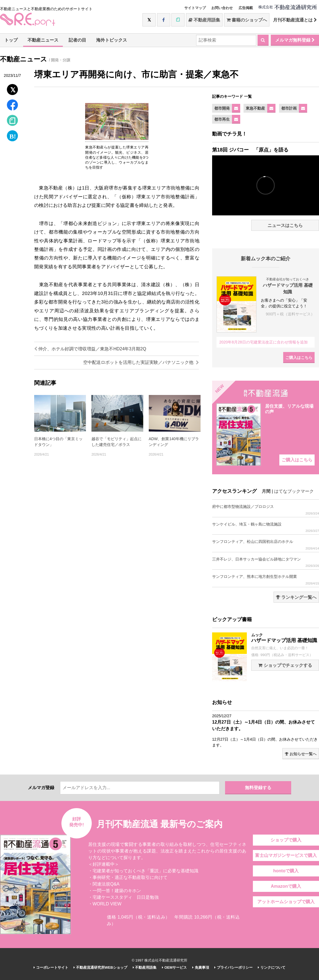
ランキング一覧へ (296, 597)
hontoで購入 (286, 871)
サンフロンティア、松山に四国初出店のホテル (266, 545)
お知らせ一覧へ (301, 754)
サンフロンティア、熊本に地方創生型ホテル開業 (266, 580)
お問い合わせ (222, 8)
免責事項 (201, 967)
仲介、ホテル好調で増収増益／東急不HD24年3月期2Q (90, 349)
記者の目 (77, 40)
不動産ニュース (43, 40)
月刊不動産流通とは (295, 20)
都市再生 (222, 119)
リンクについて (272, 967)
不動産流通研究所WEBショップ (100, 967)
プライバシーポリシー (233, 967)
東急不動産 (255, 108)
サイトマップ (195, 8)
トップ (11, 40)
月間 (266, 491)
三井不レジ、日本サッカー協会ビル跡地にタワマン (266, 562)
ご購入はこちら (299, 358)
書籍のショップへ (247, 20)
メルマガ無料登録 (295, 40)
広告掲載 (246, 8)
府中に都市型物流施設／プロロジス (266, 510)
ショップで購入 (286, 840)
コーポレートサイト (51, 967)
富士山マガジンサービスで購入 (286, 855)
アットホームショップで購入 (286, 902)
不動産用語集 (204, 20)
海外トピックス (112, 40)
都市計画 (289, 108)
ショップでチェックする (285, 665)
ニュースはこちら (285, 225)
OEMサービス (174, 967)
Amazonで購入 (286, 886)
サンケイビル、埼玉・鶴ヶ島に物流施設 (266, 527)
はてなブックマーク (294, 491)
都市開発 (222, 108)
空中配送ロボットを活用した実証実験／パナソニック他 (141, 362)
